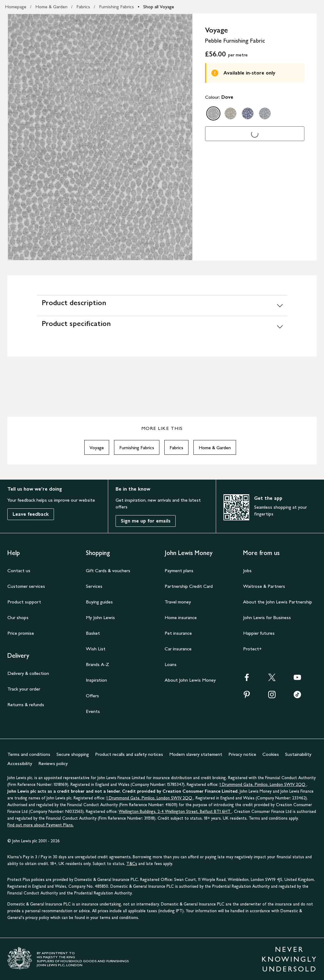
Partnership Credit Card (189, 586)
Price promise (21, 633)
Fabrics (83, 7)
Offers (92, 696)
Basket (93, 633)
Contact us (19, 570)
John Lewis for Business (267, 617)
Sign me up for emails (146, 521)
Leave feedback (31, 514)
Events (93, 711)
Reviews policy (53, 763)
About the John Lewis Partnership (278, 602)
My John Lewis (100, 617)
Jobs (247, 570)
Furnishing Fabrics (116, 7)
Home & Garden (51, 7)
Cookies (271, 754)
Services (94, 586)
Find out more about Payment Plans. (40, 825)
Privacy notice (242, 754)
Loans (171, 664)
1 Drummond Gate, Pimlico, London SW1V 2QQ (263, 785)
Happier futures (259, 633)
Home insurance (181, 617)
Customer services (26, 586)
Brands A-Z (97, 664)
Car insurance (178, 649)
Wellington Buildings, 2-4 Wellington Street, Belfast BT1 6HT (175, 812)
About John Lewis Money (190, 680)
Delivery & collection (28, 673)
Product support (24, 602)
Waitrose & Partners (264, 586)
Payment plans (179, 570)
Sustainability (298, 754)
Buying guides (99, 602)
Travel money (178, 602)
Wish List (96, 649)
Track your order (24, 689)
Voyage (97, 448)
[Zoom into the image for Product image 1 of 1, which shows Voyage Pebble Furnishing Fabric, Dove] (100, 137)
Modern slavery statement (196, 754)
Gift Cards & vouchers (108, 570)
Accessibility (20, 763)
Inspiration (96, 680)
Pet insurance (178, 633)
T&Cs (132, 864)
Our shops (18, 617)
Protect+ (252, 649)
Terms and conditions (29, 754)
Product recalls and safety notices (129, 754)
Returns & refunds (26, 704)
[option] (213, 113)
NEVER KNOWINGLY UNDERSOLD (289, 959)
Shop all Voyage (159, 7)
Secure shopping (73, 754)
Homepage (16, 7)
